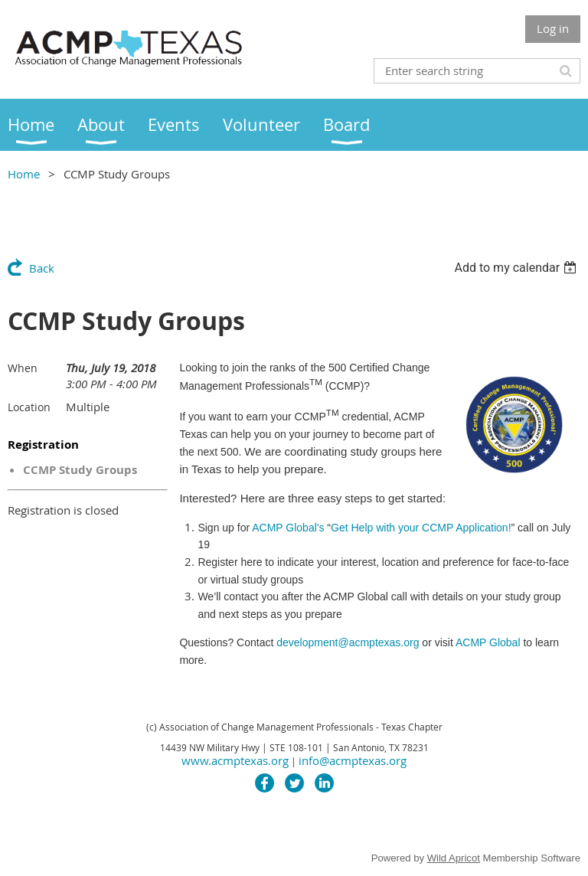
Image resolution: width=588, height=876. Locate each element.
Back (42, 268)
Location (29, 407)
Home (24, 174)
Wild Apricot (454, 858)
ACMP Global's (381, 528)
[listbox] (517, 268)
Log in (553, 28)
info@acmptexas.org (353, 760)
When (23, 368)
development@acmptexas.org (348, 642)
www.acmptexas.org (235, 760)
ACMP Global (489, 642)
